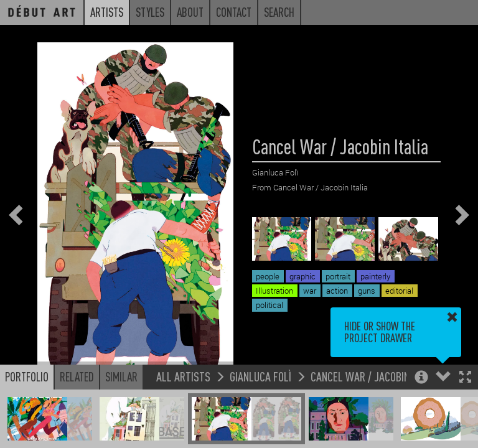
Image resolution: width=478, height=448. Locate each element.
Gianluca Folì (260, 376)
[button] (465, 378)
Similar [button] (121, 376)
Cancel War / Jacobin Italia (374, 376)
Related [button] (77, 376)
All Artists (183, 376)
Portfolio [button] (27, 376)
